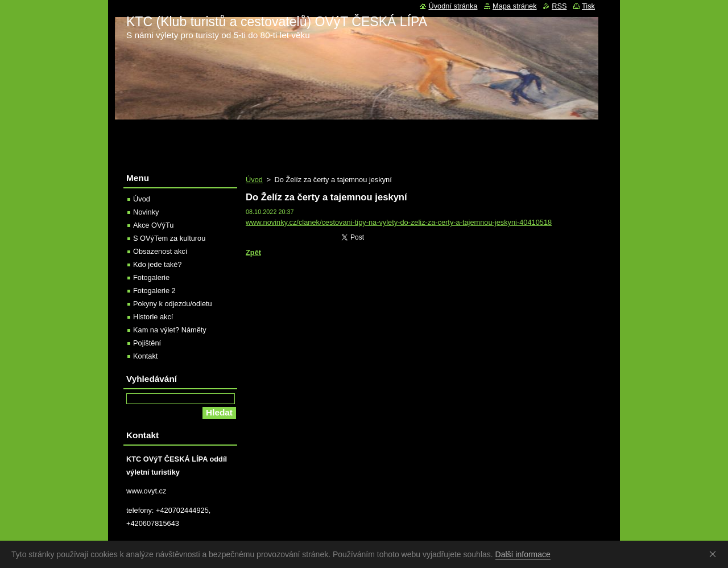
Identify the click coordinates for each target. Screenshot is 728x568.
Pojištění (147, 343)
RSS (559, 6)
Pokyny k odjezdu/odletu (173, 304)
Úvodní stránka (453, 6)
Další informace (523, 554)
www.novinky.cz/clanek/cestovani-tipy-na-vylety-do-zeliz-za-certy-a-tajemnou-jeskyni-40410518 (399, 222)
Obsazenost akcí (160, 251)
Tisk (588, 6)
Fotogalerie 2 (154, 291)
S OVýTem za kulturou (169, 238)
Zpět (253, 252)
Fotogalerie (151, 277)
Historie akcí (153, 317)
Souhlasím (715, 554)
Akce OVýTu (153, 225)
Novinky (146, 212)
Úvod (254, 180)
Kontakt (145, 356)
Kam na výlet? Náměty (170, 330)
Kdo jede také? (157, 264)
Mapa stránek (515, 6)
